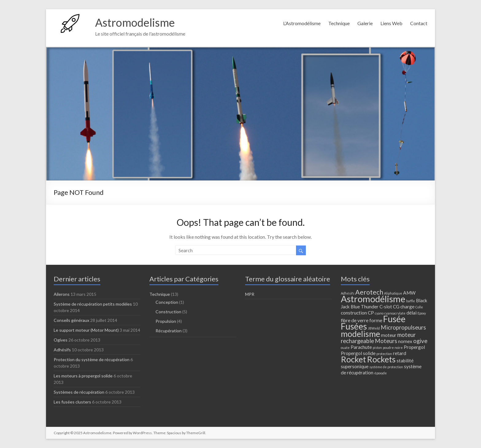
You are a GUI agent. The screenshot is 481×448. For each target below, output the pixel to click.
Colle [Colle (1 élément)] (419, 307)
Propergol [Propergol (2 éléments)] (414, 347)
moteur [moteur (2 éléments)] (389, 335)
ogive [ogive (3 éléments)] (420, 341)
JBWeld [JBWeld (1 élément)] (374, 328)
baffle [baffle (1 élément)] (411, 301)
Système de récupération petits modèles (93, 304)
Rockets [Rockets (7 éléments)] (381, 359)
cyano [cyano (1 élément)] (379, 313)
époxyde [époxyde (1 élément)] (381, 373)
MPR (250, 294)
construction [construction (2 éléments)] (354, 313)
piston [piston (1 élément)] (377, 348)
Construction (168, 312)
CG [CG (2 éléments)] (396, 307)
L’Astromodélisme (302, 23)
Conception (167, 302)
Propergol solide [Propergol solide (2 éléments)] (358, 353)
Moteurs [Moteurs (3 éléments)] (386, 341)
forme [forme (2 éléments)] (376, 320)
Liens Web (391, 23)
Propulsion (166, 321)
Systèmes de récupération (79, 392)
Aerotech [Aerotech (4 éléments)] (369, 292)
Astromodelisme (135, 22)
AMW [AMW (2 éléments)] (409, 293)
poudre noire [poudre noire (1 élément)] (393, 348)
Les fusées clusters (72, 402)
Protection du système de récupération (92, 359)
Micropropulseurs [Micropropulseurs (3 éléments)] (403, 327)
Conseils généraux (71, 320)
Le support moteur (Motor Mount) (86, 330)
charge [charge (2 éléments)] (407, 307)
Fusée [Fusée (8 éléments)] (394, 319)
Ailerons (62, 294)
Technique (339, 23)
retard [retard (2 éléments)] (400, 353)
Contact (419, 23)
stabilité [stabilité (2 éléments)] (405, 361)
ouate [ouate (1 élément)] (345, 348)
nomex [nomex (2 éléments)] (405, 341)
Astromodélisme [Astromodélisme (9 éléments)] (373, 299)
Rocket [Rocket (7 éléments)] (353, 359)
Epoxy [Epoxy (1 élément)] (422, 313)
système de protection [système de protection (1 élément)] (386, 367)
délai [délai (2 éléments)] (412, 313)
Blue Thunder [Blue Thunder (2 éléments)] (365, 307)
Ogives (61, 340)
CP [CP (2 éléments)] (371, 313)
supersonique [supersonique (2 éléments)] (355, 366)
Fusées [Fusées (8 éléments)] (354, 326)
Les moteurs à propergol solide (83, 376)
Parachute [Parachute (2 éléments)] (361, 347)
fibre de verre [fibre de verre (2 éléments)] (355, 320)
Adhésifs (62, 350)
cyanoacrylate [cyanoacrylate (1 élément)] (395, 313)
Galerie (365, 23)
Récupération (169, 331)
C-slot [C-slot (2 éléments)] (386, 307)
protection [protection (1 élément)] (384, 354)
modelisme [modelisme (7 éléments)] (360, 334)
